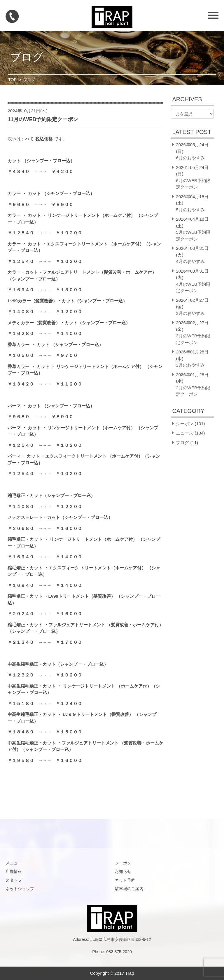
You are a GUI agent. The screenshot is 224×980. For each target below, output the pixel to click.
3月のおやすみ (190, 313)
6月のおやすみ (190, 158)
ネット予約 (125, 880)
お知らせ (123, 871)
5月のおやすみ (190, 210)
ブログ (182, 443)
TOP (12, 80)
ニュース (185, 433)
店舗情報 (14, 871)
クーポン (185, 424)
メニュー (14, 863)
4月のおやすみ (190, 261)
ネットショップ (20, 889)
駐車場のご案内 (129, 889)
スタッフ (14, 880)
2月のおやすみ (190, 365)
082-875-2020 (119, 952)
